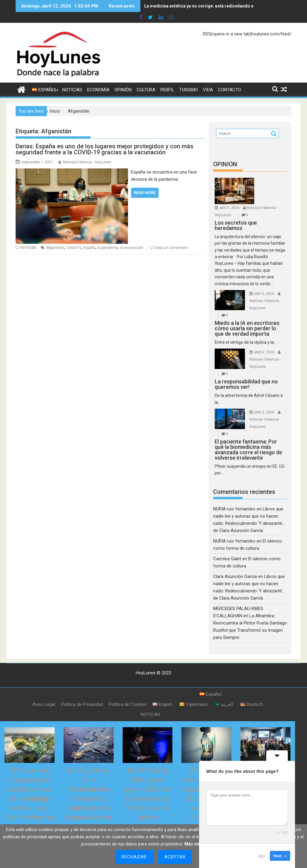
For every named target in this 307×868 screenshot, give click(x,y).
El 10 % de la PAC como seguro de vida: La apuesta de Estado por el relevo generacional (147, 798)
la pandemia (108, 248)
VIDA (208, 90)
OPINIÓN (123, 90)
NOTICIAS (72, 90)
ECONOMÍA (98, 90)
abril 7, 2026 (230, 208)
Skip (261, 856)
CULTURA (146, 90)
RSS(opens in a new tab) (227, 34)
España (89, 248)
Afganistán (55, 248)
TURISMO (189, 90)
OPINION (225, 164)
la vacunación (132, 248)
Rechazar (134, 857)
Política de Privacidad (82, 704)
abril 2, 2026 (264, 412)
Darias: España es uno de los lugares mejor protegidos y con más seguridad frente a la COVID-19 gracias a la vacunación (104, 149)
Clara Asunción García (235, 576)
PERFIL (167, 90)
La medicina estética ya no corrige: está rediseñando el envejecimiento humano (224, 6)
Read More (145, 193)
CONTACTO (230, 90)
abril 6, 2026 (264, 294)
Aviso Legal (44, 704)
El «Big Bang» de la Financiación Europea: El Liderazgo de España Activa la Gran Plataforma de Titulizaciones (88, 808)
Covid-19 (74, 248)
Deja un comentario (172, 248)
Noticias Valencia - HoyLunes (87, 162)
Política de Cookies (128, 704)
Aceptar (175, 857)
